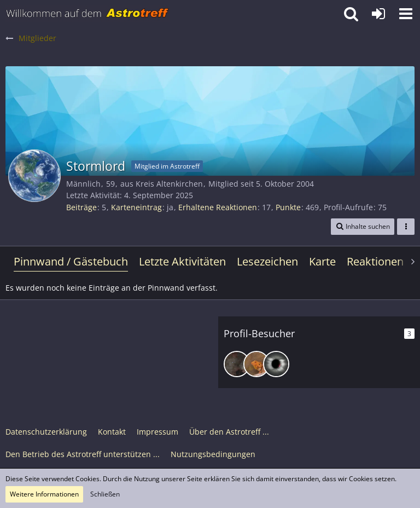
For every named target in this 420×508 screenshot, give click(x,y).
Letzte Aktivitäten (182, 261)
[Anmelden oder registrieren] (378, 14)
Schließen (105, 494)
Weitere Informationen (44, 494)
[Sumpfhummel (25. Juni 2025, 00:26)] (256, 364)
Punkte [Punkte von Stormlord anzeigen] (288, 207)
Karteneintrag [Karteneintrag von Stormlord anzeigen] (136, 207)
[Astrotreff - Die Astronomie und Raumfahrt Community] (87, 14)
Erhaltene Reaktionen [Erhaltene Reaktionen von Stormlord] (218, 207)
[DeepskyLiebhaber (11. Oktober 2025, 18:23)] (237, 364)
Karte (322, 261)
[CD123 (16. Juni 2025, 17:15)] (276, 364)
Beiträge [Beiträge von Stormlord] (81, 207)
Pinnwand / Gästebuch (71, 261)
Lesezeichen (267, 261)
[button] (406, 14)
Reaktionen (375, 261)
